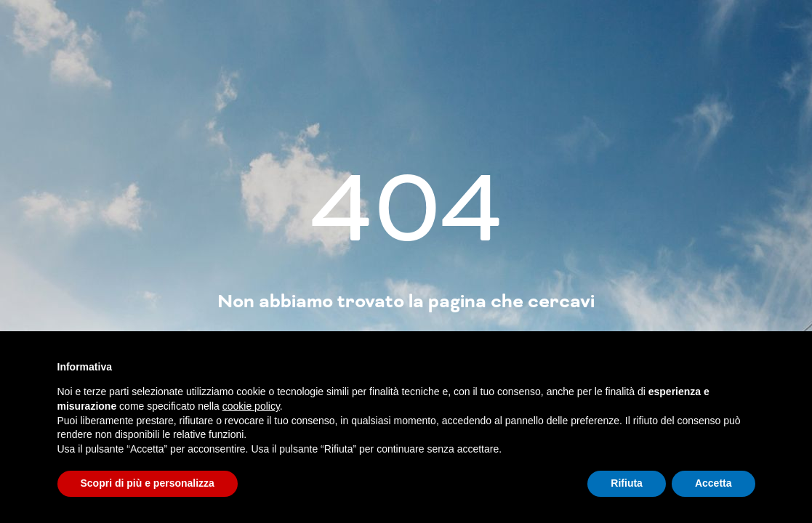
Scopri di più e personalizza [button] (148, 483)
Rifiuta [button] (627, 483)
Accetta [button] (713, 483)
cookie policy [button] (251, 406)
